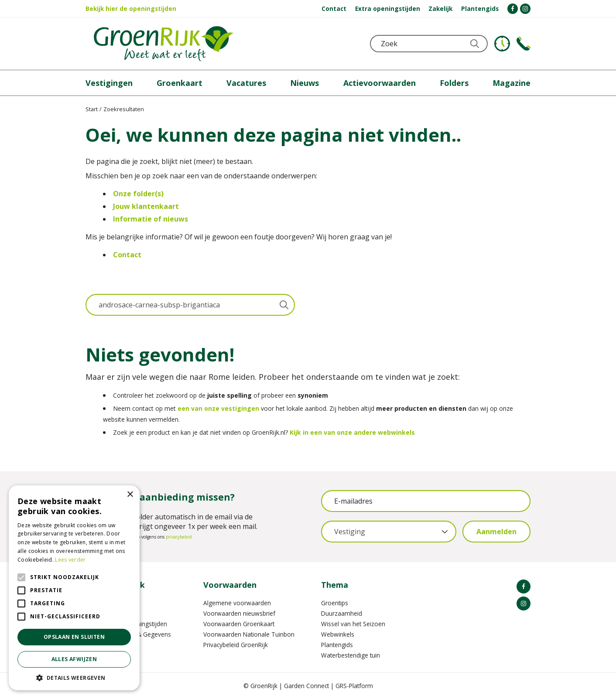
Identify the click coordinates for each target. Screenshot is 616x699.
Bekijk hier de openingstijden (131, 9)
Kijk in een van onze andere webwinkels (352, 432)
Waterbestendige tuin (351, 655)
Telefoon (524, 44)
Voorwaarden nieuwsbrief (239, 613)
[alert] (74, 588)
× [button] (130, 495)
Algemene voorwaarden (237, 603)
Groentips (335, 603)
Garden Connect (306, 686)
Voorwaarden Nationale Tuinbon (249, 634)
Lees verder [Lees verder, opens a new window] (70, 560)
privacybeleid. (180, 537)
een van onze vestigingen (218, 408)
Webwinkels (338, 634)
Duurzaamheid (342, 613)
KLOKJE (502, 44)
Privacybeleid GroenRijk (236, 645)
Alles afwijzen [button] (74, 659)
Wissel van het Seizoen (353, 624)
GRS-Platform (354, 686)
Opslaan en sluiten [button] (74, 637)
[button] (74, 677)
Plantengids (337, 645)
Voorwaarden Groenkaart (239, 624)
